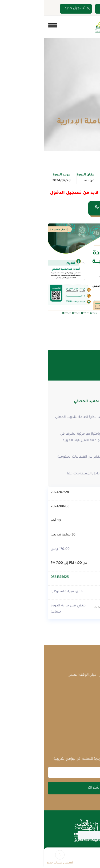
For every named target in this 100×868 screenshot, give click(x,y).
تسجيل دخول (69, 9)
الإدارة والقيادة (76, 181)
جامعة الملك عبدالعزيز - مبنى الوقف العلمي (57, 675)
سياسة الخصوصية (81, 734)
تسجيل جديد (33, 9)
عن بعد (45, 181)
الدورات (74, 111)
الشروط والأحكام (83, 726)
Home (91, 111)
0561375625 (16, 577)
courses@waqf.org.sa (73, 684)
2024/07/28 (17, 181)
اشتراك (50, 788)
